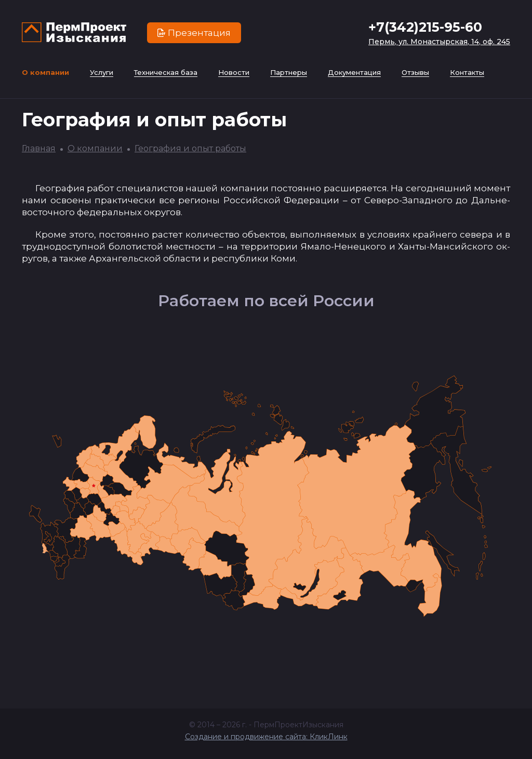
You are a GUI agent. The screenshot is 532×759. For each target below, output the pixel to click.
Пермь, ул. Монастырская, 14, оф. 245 (439, 42)
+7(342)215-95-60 (425, 27)
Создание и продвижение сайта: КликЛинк (266, 737)
